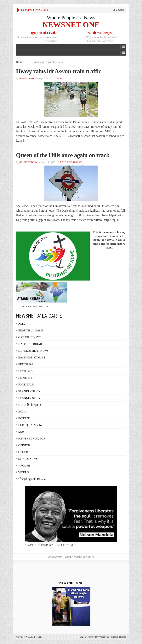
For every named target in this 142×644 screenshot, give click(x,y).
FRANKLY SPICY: (30, 398)
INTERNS (24, 418)
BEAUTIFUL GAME (31, 330)
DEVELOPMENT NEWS (34, 351)
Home (20, 62)
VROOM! (24, 466)
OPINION (24, 445)
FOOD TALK (26, 385)
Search (118, 10)
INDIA (59, 78)
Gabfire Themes (119, 637)
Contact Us (55, 557)
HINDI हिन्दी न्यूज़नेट (30, 405)
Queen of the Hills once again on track (63, 155)
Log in (83, 637)
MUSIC (23, 432)
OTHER (23, 452)
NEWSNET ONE (71, 24)
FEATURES (26, 371)
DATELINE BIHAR (30, 344)
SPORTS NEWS (28, 459)
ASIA (22, 324)
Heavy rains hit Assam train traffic (59, 71)
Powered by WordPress (98, 637)
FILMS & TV (26, 378)
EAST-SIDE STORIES (71, 162)
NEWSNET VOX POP (32, 439)
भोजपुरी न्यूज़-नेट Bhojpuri (33, 479)
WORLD (24, 472)
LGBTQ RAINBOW (30, 425)
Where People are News (71, 18)
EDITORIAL (26, 364)
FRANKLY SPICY (29, 391)
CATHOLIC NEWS (30, 337)
